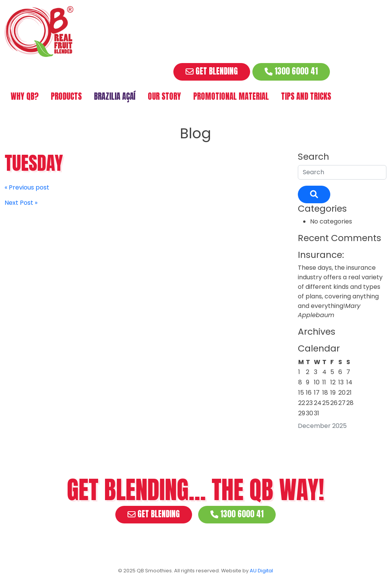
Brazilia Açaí (115, 96)
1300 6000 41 (291, 71)
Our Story (164, 96)
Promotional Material (231, 96)
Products (66, 96)
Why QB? (25, 96)
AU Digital (261, 571)
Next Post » (21, 203)
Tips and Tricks (306, 96)
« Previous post (27, 187)
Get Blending (212, 71)
